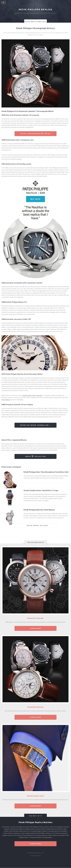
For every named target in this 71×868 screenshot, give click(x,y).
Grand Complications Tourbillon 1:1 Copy (41, 490)
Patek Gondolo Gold (35, 796)
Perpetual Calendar (35, 618)
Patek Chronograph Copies (35, 134)
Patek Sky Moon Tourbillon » (35, 425)
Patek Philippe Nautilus (15, 374)
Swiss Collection (35, 456)
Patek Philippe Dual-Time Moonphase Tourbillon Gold (46, 472)
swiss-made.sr (6, 400)
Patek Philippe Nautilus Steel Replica (39, 510)
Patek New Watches (35, 707)
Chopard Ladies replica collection (32, 395)
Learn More (36, 628)
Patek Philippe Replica (35, 9)
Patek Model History (37, 525)
